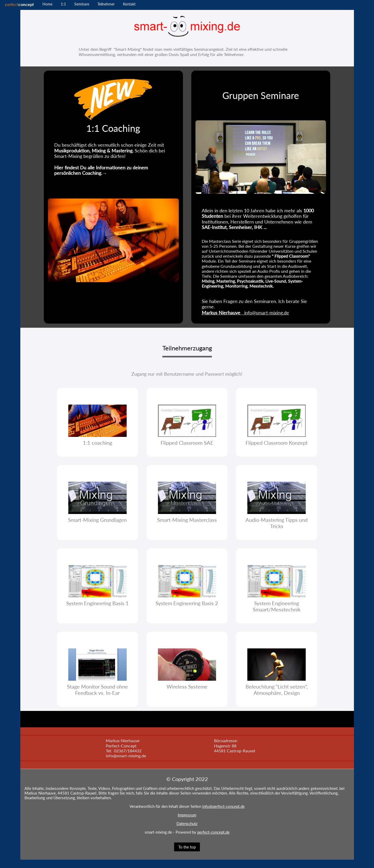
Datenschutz (187, 823)
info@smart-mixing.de (245, 313)
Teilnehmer (106, 4)
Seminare (82, 4)
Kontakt (129, 4)
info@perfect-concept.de (223, 806)
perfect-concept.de (213, 832)
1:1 (63, 4)
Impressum (187, 815)
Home (47, 4)
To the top (187, 847)
